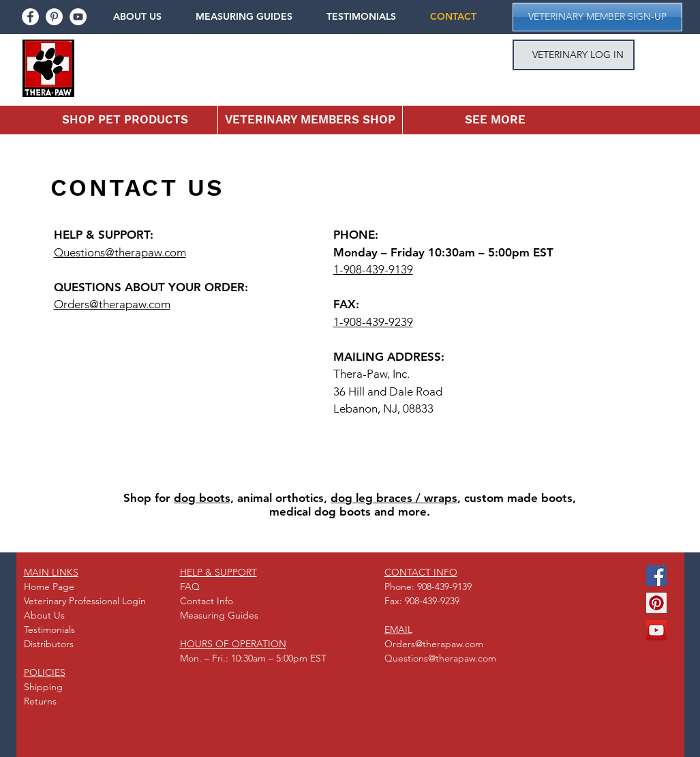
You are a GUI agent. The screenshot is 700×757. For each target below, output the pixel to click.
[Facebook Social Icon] (656, 576)
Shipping (43, 687)
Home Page (49, 587)
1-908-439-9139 (373, 269)
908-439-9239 (432, 601)
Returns (40, 701)
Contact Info (207, 601)
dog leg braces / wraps (394, 498)
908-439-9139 (444, 587)
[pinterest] (54, 17)
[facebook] (30, 17)
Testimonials (49, 629)
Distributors (49, 644)
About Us (44, 615)
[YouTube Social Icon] (656, 630)
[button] (147, 17)
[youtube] (78, 17)
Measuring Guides (219, 615)
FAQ (190, 587)
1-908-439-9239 (373, 322)
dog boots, (204, 498)
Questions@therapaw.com (120, 252)
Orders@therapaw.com (112, 304)
